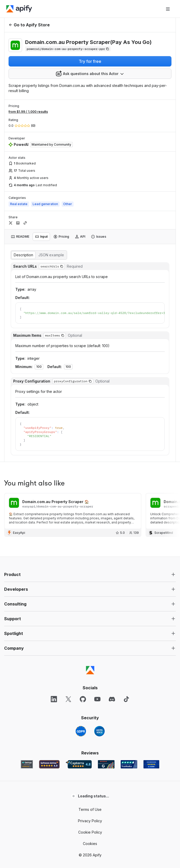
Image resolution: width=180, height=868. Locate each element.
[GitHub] (83, 597)
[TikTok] (126, 597)
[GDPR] (81, 630)
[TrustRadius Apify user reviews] (129, 663)
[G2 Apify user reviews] (106, 663)
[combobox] (90, 74)
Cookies (90, 742)
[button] (90, 473)
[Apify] (19, 9)
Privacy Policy (90, 719)
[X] (68, 597)
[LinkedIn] (54, 597)
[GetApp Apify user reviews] (27, 663)
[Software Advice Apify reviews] (49, 663)
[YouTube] (97, 597)
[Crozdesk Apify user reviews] (151, 663)
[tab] (20, 237)
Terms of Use (90, 708)
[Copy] (68, 49)
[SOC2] (99, 630)
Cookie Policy (90, 731)
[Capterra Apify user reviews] (79, 663)
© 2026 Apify (90, 753)
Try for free (90, 61)
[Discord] (112, 597)
